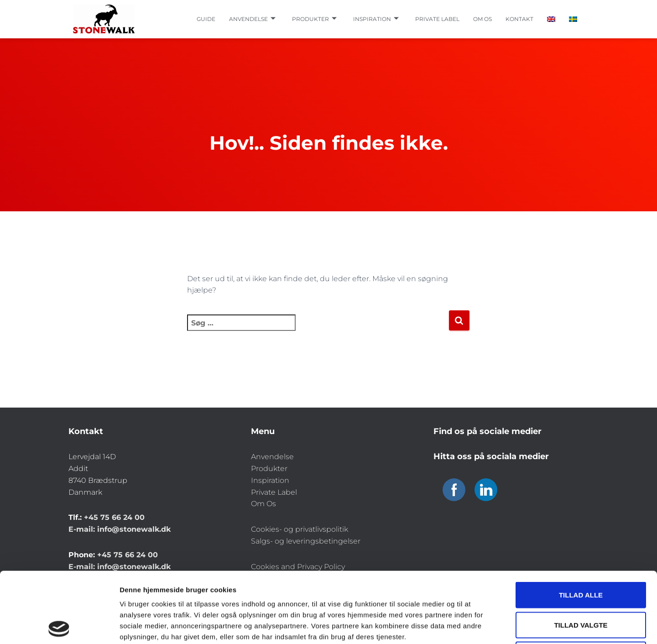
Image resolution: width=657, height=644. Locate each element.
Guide (206, 19)
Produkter (314, 19)
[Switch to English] (551, 19)
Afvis (581, 584)
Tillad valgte (581, 554)
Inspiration (376, 19)
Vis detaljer (474, 626)
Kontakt (519, 19)
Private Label (274, 492)
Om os (482, 19)
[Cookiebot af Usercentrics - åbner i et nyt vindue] (59, 626)
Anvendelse (252, 19)
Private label (437, 19)
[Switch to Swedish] (573, 19)
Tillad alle (581, 524)
